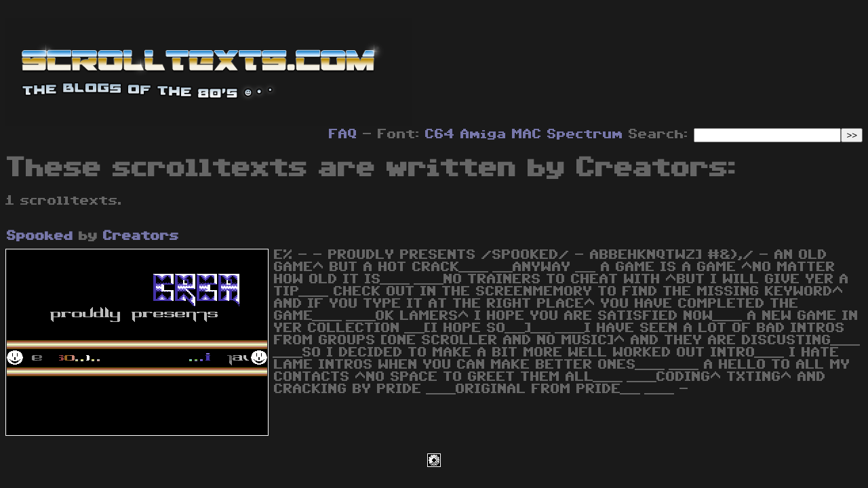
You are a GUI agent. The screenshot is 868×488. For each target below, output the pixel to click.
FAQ (343, 134)
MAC (527, 134)
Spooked (40, 236)
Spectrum (585, 134)
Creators (141, 236)
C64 (440, 134)
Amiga (484, 134)
